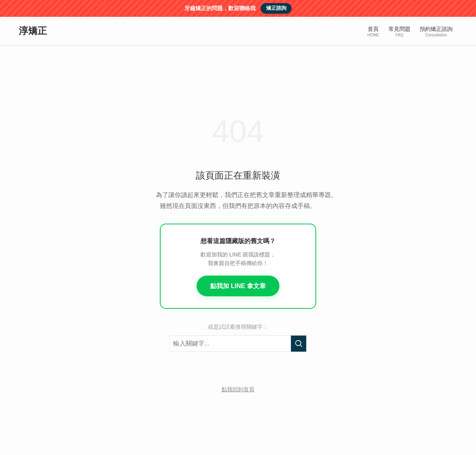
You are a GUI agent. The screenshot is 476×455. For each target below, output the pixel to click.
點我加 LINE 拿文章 (238, 286)
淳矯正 (33, 31)
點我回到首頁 (238, 389)
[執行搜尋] (299, 344)
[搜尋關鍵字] (238, 344)
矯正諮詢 (276, 8)
